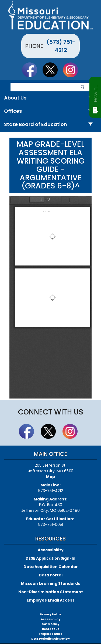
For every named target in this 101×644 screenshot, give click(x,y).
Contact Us (50, 629)
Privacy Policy (50, 614)
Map (50, 477)
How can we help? (95, 92)
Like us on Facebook (32, 70)
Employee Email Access (50, 600)
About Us (50, 98)
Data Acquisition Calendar (51, 567)
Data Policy (50, 624)
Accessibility (51, 550)
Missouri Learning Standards (50, 583)
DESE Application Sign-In (50, 558)
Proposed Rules (50, 634)
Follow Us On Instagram (73, 70)
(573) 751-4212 (61, 46)
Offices (50, 111)
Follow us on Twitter (53, 70)
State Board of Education (50, 125)
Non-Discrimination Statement (51, 592)
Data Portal (51, 575)
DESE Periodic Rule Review (50, 639)
